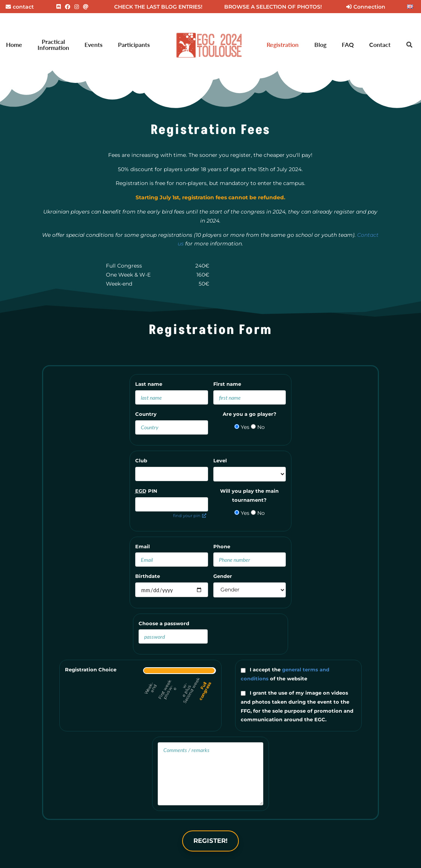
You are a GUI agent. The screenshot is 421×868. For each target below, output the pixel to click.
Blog (320, 44)
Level (220, 460)
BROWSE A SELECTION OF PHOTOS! (273, 7)
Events (94, 44)
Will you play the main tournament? (249, 495)
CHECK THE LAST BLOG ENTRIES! (158, 7)
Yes (242, 427)
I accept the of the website (285, 674)
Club (141, 460)
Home (14, 44)
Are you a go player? (250, 414)
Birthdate (148, 576)
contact (20, 7)
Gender (223, 576)
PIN (146, 491)
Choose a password (164, 623)
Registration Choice (91, 669)
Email (143, 546)
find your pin (190, 516)
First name (227, 384)
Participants (134, 44)
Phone (222, 546)
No (258, 427)
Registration (283, 44)
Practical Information (53, 44)
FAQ (348, 44)
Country (146, 414)
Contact (380, 44)
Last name (149, 384)
